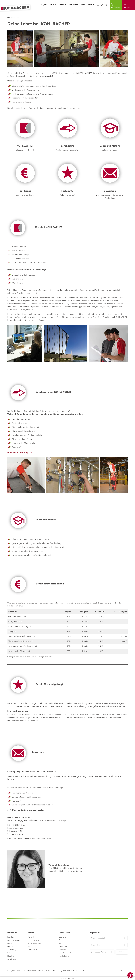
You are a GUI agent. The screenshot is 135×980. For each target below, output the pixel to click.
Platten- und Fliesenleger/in (24, 431)
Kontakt (91, 5)
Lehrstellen (63, 947)
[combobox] (109, 938)
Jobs (83, 5)
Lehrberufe (67, 146)
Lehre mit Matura (110, 146)
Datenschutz (33, 950)
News (9, 944)
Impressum (32, 953)
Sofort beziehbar (14, 940)
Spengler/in (17, 447)
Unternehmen (100, 776)
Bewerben (110, 191)
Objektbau (11, 959)
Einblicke (62, 5)
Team (61, 940)
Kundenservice (34, 940)
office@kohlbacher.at (46, 839)
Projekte (44, 5)
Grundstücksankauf (66, 953)
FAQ (30, 947)
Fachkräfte (67, 191)
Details (53, 5)
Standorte (63, 950)
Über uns (62, 937)
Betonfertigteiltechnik (21, 419)
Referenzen (73, 5)
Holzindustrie (64, 956)
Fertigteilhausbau (20, 423)
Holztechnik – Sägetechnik (23, 443)
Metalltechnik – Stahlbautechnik (26, 427)
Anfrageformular (34, 944)
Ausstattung (12, 950)
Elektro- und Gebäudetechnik (25, 439)
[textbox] (109, 938)
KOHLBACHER (25, 146)
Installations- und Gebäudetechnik (27, 435)
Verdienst (25, 191)
